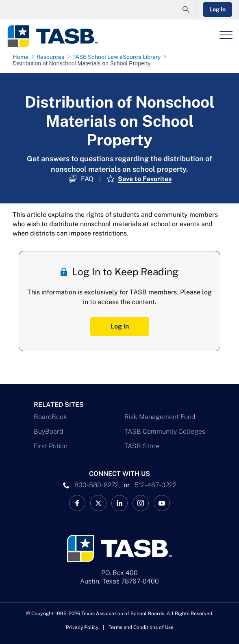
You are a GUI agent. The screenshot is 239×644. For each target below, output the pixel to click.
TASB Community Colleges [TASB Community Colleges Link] (165, 431)
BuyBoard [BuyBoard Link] (48, 431)
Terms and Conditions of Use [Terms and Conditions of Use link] (141, 627)
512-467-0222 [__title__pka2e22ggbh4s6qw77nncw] (155, 485)
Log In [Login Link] (217, 9)
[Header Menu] (226, 35)
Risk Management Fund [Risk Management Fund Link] (160, 417)
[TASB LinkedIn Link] (119, 503)
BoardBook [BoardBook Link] (50, 417)
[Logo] (52, 36)
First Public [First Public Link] (51, 446)
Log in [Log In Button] (120, 326)
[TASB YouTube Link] (162, 503)
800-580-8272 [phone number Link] (97, 485)
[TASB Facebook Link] (77, 503)
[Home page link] (22, 57)
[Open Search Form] (186, 10)
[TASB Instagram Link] (141, 503)
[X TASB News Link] (98, 503)
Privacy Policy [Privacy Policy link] (82, 627)
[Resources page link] (52, 57)
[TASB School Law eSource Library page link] (118, 57)
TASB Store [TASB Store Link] (142, 446)
